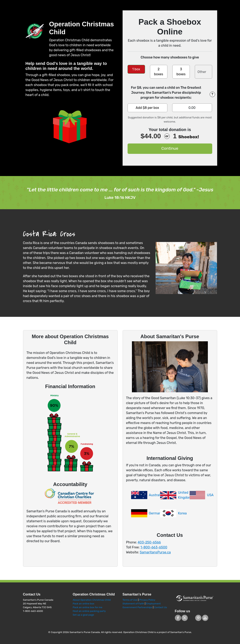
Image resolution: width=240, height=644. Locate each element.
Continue (170, 148)
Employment (153, 604)
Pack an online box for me (88, 607)
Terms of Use (130, 600)
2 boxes (158, 72)
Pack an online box (84, 604)
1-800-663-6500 (154, 547)
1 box (136, 69)
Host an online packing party (89, 611)
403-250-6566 (149, 542)
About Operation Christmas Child (92, 600)
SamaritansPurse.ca (155, 552)
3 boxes (181, 72)
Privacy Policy (147, 600)
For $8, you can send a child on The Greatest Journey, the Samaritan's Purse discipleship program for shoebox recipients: (166, 93)
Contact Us (161, 607)
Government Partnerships (138, 607)
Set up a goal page (83, 615)
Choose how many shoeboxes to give (170, 57)
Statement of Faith (133, 604)
